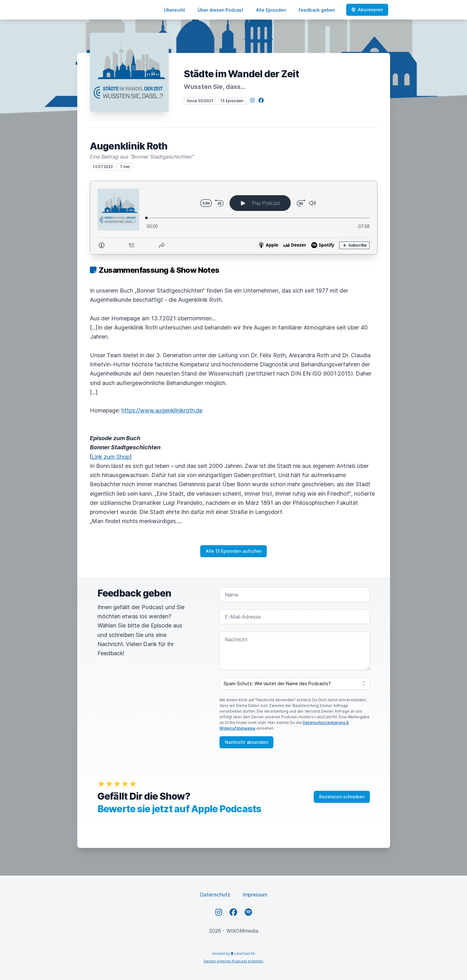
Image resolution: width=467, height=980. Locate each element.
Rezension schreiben (342, 797)
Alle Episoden (271, 10)
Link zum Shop (111, 457)
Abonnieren (367, 10)
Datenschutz (215, 895)
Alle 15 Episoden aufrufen (233, 551)
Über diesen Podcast (221, 10)
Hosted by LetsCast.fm (233, 954)
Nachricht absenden (246, 742)
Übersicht (175, 10)
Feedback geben (317, 10)
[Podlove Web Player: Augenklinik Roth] (234, 218)
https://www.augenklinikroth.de (162, 410)
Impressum (255, 895)
